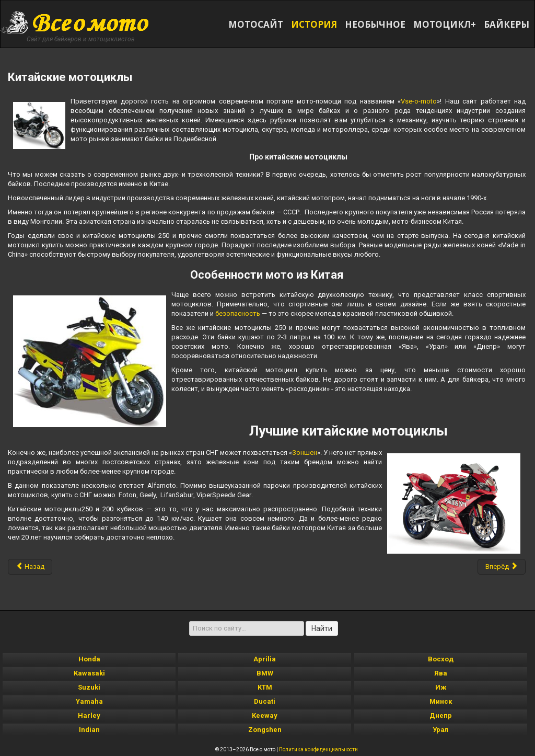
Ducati (265, 701)
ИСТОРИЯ (314, 24)
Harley (89, 715)
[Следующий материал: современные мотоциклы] (502, 567)
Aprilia (265, 659)
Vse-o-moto (419, 101)
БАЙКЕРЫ (507, 24)
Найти (322, 628)
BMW (265, 673)
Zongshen (265, 730)
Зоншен (305, 453)
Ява (441, 673)
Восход (441, 659)
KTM (265, 687)
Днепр (441, 715)
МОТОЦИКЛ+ (445, 24)
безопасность (238, 313)
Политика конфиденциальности (318, 749)
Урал (440, 730)
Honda (89, 659)
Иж (441, 687)
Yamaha (89, 701)
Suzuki (89, 687)
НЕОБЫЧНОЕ (375, 24)
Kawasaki (89, 673)
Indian (89, 730)
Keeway (265, 715)
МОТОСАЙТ (256, 24)
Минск (441, 701)
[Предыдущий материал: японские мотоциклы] (30, 567)
